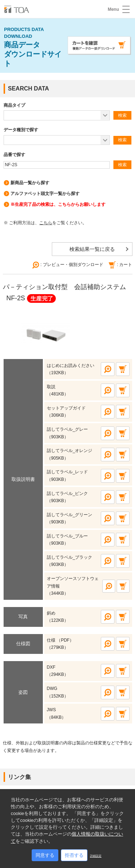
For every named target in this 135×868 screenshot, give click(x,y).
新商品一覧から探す (30, 183)
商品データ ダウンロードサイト (33, 47)
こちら (46, 223)
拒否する (74, 855)
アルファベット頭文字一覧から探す (45, 194)
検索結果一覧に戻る (92, 249)
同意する (45, 855)
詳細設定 (96, 856)
